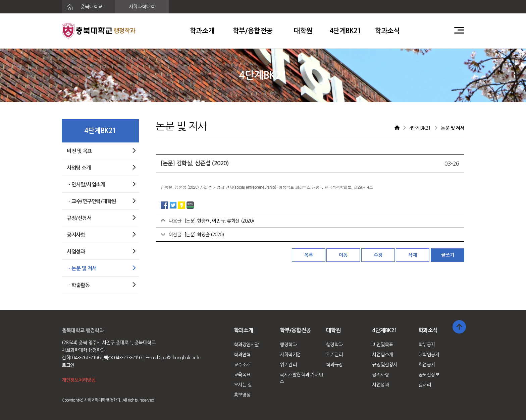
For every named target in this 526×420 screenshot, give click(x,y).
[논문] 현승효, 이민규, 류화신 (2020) (219, 221)
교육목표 (242, 375)
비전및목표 (383, 345)
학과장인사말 (246, 345)
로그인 (68, 365)
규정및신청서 (385, 365)
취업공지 (427, 365)
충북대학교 (82, 7)
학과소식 (387, 31)
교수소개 (242, 365)
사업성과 (380, 385)
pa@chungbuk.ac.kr (181, 358)
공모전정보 (429, 375)
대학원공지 (429, 355)
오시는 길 (243, 385)
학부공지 (427, 345)
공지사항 (380, 375)
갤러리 (425, 385)
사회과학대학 (142, 7)
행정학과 (288, 345)
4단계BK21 (346, 31)
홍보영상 (242, 395)
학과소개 (202, 31)
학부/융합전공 (253, 31)
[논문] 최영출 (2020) (204, 235)
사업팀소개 (383, 355)
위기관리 (288, 365)
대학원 (303, 31)
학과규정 (334, 365)
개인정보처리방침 (78, 380)
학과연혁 (242, 355)
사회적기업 (290, 355)
